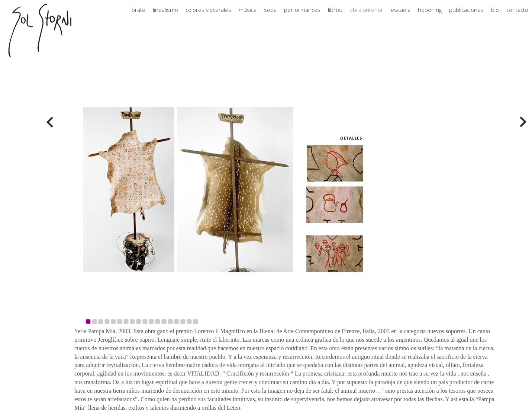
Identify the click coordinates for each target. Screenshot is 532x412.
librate (137, 17)
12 (158, 321)
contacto (517, 17)
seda (270, 17)
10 (145, 321)
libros (335, 17)
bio (495, 17)
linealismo (165, 17)
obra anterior (366, 17)
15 (177, 321)
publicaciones (466, 17)
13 (164, 321)
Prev (52, 122)
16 (183, 321)
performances (302, 17)
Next (521, 122)
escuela (401, 17)
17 (189, 321)
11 (151, 321)
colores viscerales (208, 17)
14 (170, 321)
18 (196, 321)
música (248, 17)
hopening (430, 17)
